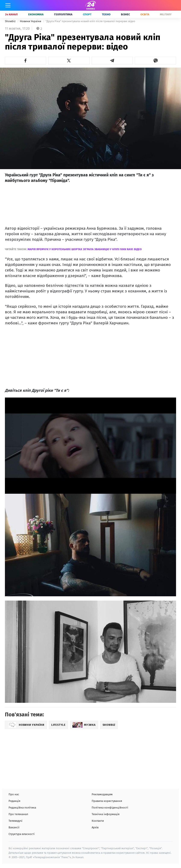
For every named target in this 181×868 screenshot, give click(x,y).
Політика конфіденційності (110, 808)
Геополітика (63, 14)
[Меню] (8, 5)
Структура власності (22, 834)
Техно (106, 14)
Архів (95, 827)
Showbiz (11, 21)
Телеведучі (15, 821)
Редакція (14, 801)
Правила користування (107, 801)
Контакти (98, 821)
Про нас (14, 794)
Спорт (87, 14)
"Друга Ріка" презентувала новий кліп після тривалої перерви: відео (90, 21)
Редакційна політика (22, 808)
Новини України (31, 21)
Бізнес (125, 14)
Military (166, 14)
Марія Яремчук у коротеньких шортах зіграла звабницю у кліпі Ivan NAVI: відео (85, 249)
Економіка (36, 14)
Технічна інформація (106, 814)
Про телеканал (18, 814)
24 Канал (11, 14)
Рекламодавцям (102, 794)
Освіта (145, 14)
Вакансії (14, 827)
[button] (26, 61)
